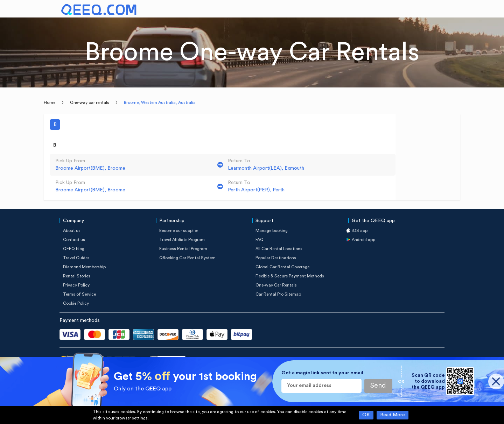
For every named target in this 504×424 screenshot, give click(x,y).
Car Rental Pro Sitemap (278, 294)
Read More (393, 415)
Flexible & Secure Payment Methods (290, 276)
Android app (363, 240)
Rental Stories (77, 276)
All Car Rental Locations (279, 249)
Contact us (74, 240)
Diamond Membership (84, 267)
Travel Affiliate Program (182, 240)
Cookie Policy (76, 303)
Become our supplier (179, 231)
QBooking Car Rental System (187, 258)
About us (72, 231)
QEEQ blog (74, 249)
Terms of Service (79, 294)
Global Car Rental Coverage (282, 267)
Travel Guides (76, 258)
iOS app (360, 231)
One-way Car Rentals (276, 285)
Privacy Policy (76, 285)
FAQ (260, 240)
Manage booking (272, 231)
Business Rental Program (183, 249)
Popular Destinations (276, 258)
